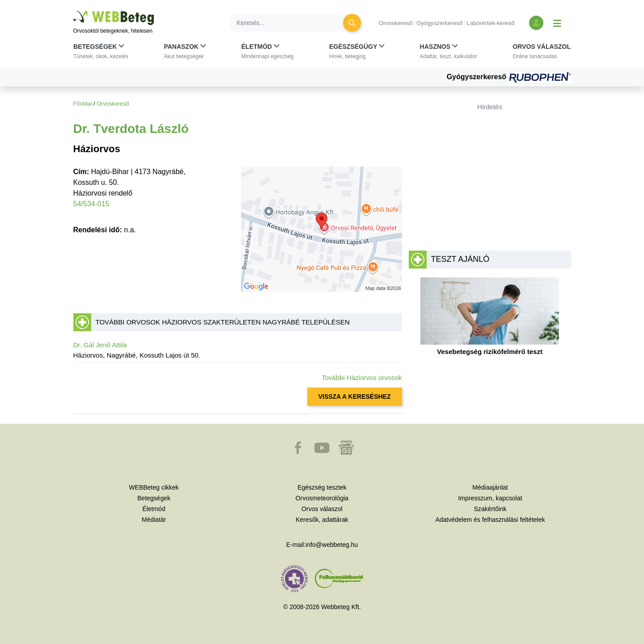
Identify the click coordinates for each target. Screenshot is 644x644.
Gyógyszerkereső (439, 23)
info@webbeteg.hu (332, 545)
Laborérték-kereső (491, 23)
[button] (101, 53)
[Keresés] (292, 23)
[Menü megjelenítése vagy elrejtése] (557, 23)
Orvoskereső (396, 23)
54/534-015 (91, 204)
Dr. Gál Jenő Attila (100, 345)
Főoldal (83, 104)
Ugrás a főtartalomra (74, 11)
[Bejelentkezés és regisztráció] (536, 23)
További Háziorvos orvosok (362, 377)
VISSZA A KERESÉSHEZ (355, 397)
